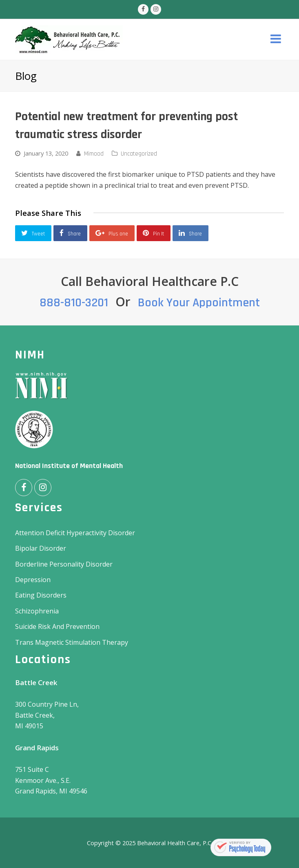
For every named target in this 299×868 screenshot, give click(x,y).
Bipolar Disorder (41, 548)
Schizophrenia (37, 611)
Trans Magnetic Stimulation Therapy (72, 642)
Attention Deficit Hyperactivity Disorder (75, 533)
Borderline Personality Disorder (64, 564)
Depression (33, 580)
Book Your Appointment (199, 303)
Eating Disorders (41, 595)
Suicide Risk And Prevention (57, 626)
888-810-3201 (74, 303)
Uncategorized (139, 154)
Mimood (94, 154)
